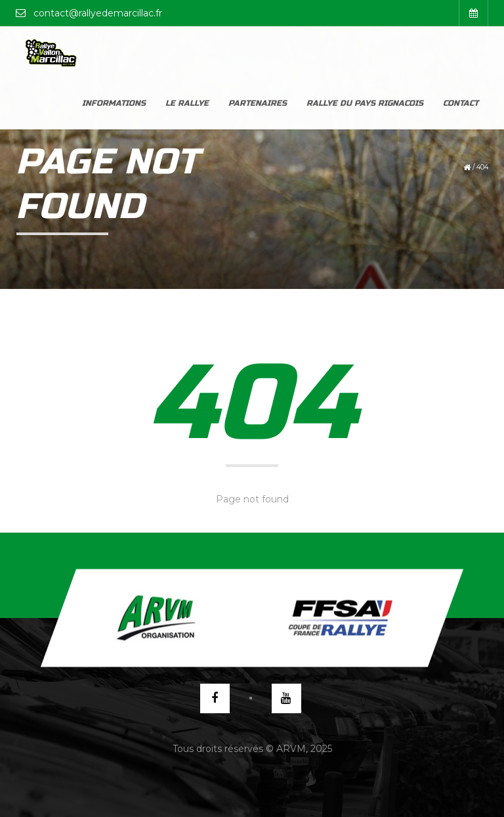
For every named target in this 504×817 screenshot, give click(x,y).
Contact (461, 53)
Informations (114, 53)
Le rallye (187, 53)
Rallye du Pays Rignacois (365, 53)
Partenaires (258, 53)
